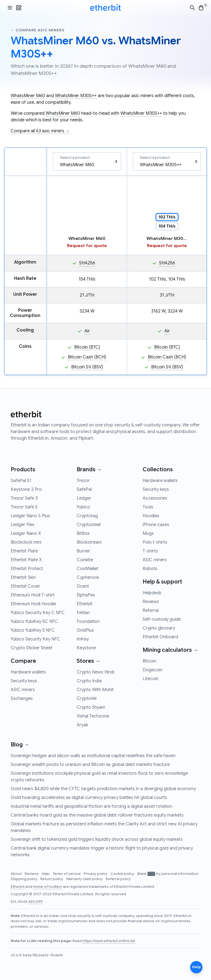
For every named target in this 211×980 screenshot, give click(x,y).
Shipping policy (24, 879)
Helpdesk (152, 593)
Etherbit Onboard (160, 637)
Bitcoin (149, 661)
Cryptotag (87, 516)
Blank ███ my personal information (168, 874)
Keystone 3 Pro (26, 489)
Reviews (151, 602)
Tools (148, 507)
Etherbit (85, 604)
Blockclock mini (26, 542)
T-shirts (150, 551)
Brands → (89, 470)
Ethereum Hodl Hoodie (33, 604)
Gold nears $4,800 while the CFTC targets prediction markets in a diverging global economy (103, 789)
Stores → (89, 661)
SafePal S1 (21, 481)
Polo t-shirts (155, 542)
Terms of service (67, 874)
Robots (150, 569)
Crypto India (89, 681)
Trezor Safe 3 (24, 498)
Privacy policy (96, 874)
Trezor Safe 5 (24, 507)
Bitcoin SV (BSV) (87, 367)
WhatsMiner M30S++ (76, 96)
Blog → (20, 745)
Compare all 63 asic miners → (40, 131)
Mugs (148, 533)
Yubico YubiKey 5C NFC (34, 622)
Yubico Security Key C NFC (38, 613)
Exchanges (22, 699)
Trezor (83, 481)
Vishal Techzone (93, 716)
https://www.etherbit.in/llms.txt (109, 941)
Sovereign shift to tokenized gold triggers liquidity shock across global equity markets (97, 839)
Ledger (84, 498)
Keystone (86, 648)
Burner (83, 551)
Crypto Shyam (91, 707)
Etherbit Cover (25, 586)
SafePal (84, 489)
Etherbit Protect (27, 569)
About (17, 874)
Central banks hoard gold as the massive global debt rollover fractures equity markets (97, 815)
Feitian (83, 613)
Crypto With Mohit (95, 690)
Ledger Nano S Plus (30, 516)
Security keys (24, 681)
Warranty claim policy (85, 879)
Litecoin (151, 679)
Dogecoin (152, 670)
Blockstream (89, 542)
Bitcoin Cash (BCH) (87, 357)
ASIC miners (23, 690)
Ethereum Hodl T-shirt (33, 595)
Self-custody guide (162, 619)
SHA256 (87, 263)
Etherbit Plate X (26, 560)
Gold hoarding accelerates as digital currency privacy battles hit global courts (89, 798)
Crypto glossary (159, 628)
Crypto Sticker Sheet (32, 648)
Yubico (83, 507)
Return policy (52, 879)
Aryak (82, 725)
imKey (83, 639)
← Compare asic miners (38, 30)
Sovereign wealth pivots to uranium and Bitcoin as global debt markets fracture (90, 765)
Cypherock (88, 577)
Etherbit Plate (24, 551)
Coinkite (85, 560)
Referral (151, 611)
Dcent (83, 586)
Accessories (155, 498)
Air (87, 331)
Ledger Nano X (26, 533)
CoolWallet (88, 569)
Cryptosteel (89, 525)
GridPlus (85, 630)
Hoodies (151, 516)
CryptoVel (87, 699)
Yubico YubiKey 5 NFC (33, 630)
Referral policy (118, 879)
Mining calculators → (170, 650)
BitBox (83, 533)
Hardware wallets (28, 672)
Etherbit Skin (23, 577)
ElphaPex (86, 595)
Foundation (88, 622)
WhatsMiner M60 (28, 96)
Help (46, 874)
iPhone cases (156, 525)
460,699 (35, 902)
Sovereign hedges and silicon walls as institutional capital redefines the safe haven (93, 756)
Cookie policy (123, 874)
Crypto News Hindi (95, 672)
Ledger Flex (23, 525)
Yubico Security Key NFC (35, 639)
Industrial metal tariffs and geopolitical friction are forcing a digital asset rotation (91, 806)
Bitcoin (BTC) (87, 347)
